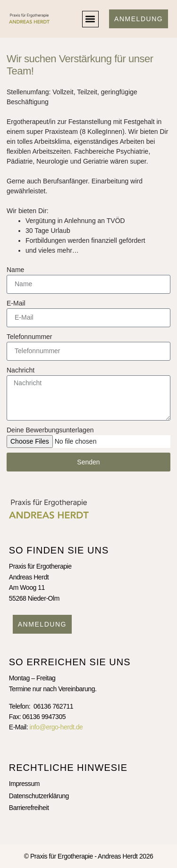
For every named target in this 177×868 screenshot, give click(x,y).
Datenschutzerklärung (39, 796)
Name (15, 270)
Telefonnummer (29, 337)
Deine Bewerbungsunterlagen (50, 430)
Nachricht (21, 370)
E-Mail (16, 303)
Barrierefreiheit (29, 808)
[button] (90, 19)
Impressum (24, 784)
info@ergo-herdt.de (56, 727)
